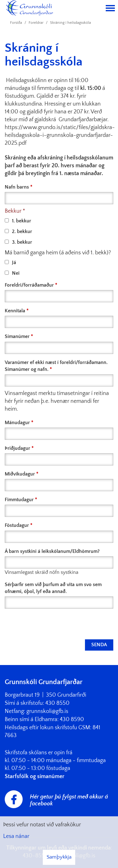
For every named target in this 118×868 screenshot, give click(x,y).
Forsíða (16, 23)
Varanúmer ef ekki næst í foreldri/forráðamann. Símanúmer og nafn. (56, 366)
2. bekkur (18, 231)
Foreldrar (36, 23)
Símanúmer (17, 336)
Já (10, 262)
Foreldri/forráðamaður (29, 285)
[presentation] (53, 624)
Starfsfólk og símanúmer (35, 777)
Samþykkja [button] (59, 857)
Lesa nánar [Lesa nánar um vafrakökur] (16, 836)
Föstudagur (17, 525)
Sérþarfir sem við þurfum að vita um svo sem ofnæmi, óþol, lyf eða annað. (53, 588)
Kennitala (15, 311)
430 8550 (57, 703)
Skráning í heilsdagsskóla (70, 23)
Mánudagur (17, 423)
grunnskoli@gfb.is (47, 711)
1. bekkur (18, 221)
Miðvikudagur (20, 474)
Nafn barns (17, 187)
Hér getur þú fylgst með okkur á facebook (69, 800)
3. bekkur (18, 242)
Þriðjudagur (17, 448)
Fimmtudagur (19, 500)
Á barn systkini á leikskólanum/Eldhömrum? (52, 551)
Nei (12, 273)
